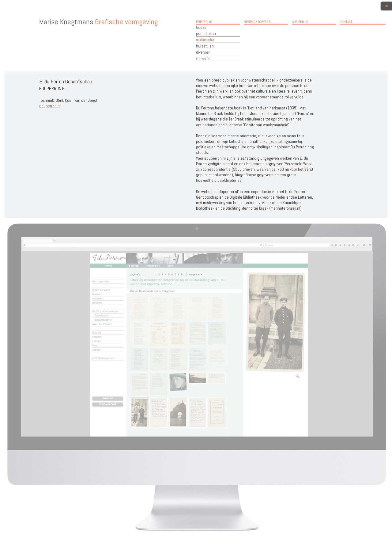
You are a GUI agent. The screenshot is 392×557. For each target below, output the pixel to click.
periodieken (206, 34)
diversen (203, 52)
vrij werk (203, 58)
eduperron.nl (50, 106)
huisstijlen (205, 46)
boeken (202, 27)
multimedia (205, 40)
